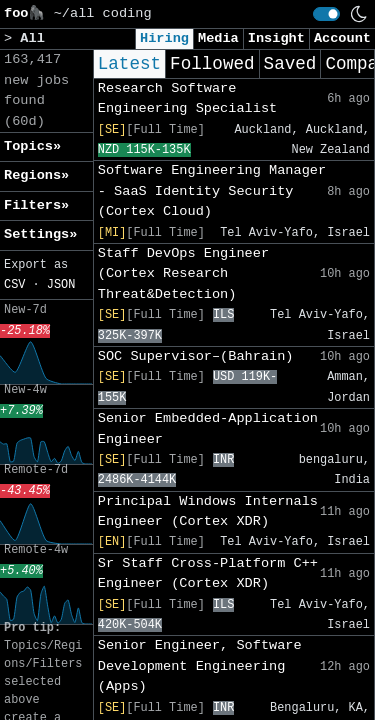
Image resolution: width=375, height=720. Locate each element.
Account (342, 38)
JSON (61, 285)
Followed (212, 64)
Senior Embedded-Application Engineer (208, 428)
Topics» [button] (32, 146)
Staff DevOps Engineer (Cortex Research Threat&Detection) (183, 274)
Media (218, 38)
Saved (290, 64)
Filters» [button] (36, 205)
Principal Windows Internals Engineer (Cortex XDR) (208, 511)
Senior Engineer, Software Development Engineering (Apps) (200, 666)
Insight (276, 38)
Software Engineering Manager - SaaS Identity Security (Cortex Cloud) (212, 191)
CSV (14, 285)
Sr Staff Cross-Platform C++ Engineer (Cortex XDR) (208, 573)
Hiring (164, 38)
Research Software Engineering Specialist (187, 98)
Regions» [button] (36, 175)
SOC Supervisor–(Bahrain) (196, 356)
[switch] (326, 14)
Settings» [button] (40, 234)
